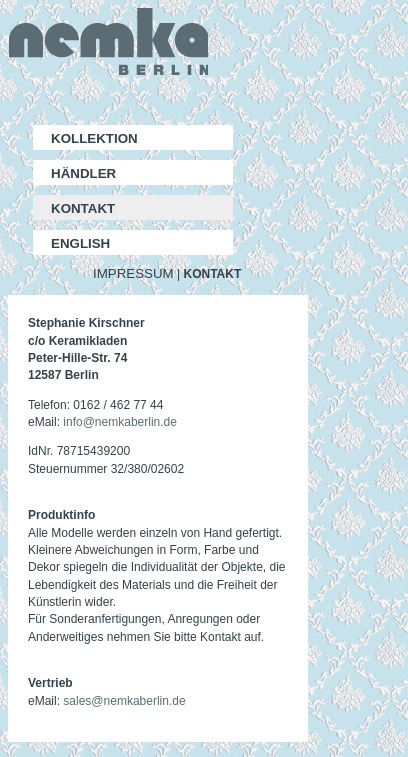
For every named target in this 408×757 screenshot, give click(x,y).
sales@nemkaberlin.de (124, 701)
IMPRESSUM (133, 273)
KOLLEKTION (94, 138)
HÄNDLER (83, 173)
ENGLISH (80, 243)
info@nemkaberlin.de (120, 422)
